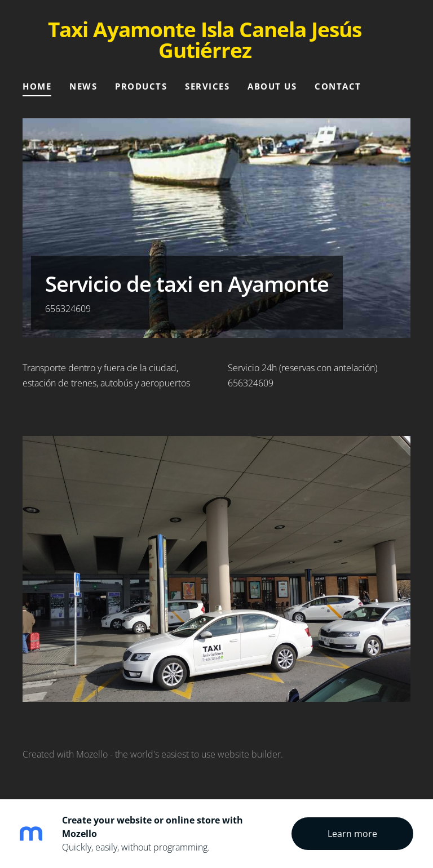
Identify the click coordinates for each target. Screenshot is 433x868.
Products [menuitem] (141, 86)
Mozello (92, 754)
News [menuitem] (83, 86)
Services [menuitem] (207, 86)
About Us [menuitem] (272, 86)
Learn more (352, 834)
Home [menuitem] (37, 86)
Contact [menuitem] (338, 86)
